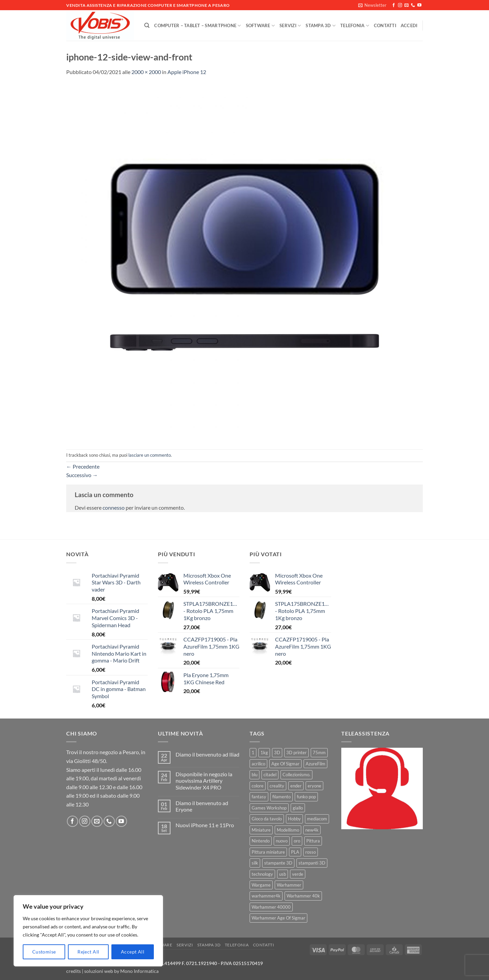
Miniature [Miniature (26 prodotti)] (261, 830)
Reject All (88, 952)
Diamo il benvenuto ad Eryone (202, 806)
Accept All (133, 952)
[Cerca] (147, 25)
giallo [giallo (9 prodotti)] (298, 808)
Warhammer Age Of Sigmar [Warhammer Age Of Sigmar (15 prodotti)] (278, 918)
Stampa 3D (321, 26)
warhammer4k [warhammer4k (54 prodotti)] (266, 896)
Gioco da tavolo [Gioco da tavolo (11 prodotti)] (267, 819)
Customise (44, 952)
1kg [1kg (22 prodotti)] (264, 752)
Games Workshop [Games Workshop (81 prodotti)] (269, 808)
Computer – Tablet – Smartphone (197, 26)
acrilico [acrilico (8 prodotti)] (258, 764)
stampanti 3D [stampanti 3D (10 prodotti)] (312, 863)
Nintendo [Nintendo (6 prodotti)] (261, 841)
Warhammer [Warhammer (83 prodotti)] (289, 885)
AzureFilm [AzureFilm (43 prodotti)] (315, 764)
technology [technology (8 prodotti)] (262, 874)
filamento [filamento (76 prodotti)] (282, 797)
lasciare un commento (150, 455)
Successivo (82, 475)
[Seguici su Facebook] (394, 5)
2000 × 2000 (146, 72)
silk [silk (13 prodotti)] (255, 863)
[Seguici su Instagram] (400, 5)
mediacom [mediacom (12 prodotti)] (317, 819)
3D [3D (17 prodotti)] (277, 752)
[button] (372, 5)
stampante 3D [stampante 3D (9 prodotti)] (278, 863)
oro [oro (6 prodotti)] (297, 841)
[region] (88, 931)
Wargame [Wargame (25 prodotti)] (261, 885)
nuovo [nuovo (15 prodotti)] (282, 841)
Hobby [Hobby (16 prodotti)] (294, 819)
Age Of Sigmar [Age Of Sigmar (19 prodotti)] (285, 764)
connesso (114, 507)
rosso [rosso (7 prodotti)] (311, 852)
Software (260, 26)
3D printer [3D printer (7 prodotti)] (296, 752)
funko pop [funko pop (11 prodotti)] (306, 797)
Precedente (83, 466)
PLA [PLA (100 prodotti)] (295, 852)
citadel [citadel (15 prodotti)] (270, 775)
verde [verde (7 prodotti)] (298, 874)
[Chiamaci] (413, 5)
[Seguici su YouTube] (419, 5)
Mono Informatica (139, 971)
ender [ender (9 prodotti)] (296, 786)
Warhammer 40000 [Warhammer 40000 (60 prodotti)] (271, 907)
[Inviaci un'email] (406, 5)
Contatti (385, 25)
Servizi (290, 26)
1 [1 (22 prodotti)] (253, 752)
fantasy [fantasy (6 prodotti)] (259, 797)
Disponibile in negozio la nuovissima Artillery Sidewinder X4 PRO (204, 781)
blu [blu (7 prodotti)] (255, 775)
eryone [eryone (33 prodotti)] (314, 786)
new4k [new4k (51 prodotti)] (312, 830)
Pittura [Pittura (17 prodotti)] (313, 841)
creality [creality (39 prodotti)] (277, 786)
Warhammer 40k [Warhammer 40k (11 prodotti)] (303, 896)
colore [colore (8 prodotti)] (258, 786)
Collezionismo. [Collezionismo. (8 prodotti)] (296, 775)
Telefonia (355, 26)
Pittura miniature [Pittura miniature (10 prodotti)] (268, 852)
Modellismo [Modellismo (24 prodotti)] (288, 830)
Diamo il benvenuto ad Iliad (207, 754)
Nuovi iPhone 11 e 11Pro (205, 825)
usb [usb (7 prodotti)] (283, 874)
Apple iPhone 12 (187, 72)
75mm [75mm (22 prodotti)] (319, 752)
